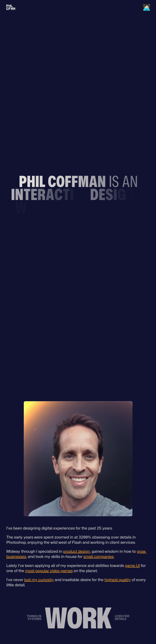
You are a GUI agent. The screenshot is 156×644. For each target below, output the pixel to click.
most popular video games (49, 572)
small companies (99, 557)
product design (76, 552)
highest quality (117, 581)
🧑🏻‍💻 (147, 7)
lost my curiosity (39, 581)
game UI (132, 566)
